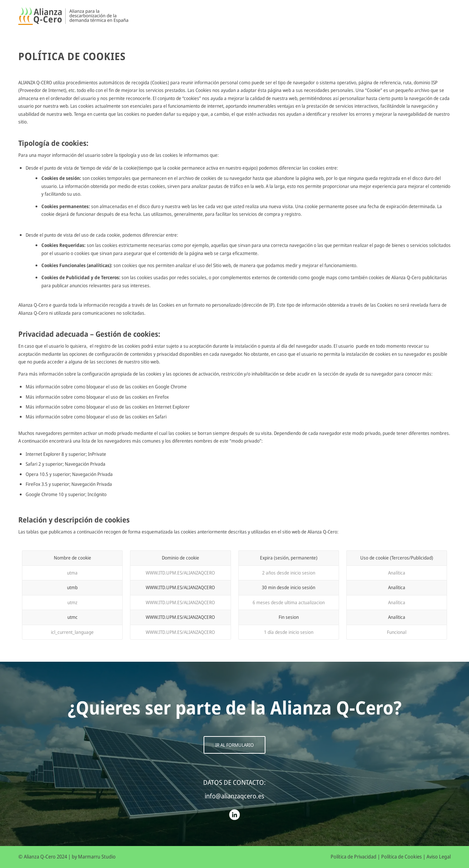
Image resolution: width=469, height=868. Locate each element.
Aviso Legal (439, 856)
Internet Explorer (172, 407)
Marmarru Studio (97, 856)
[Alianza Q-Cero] (73, 16)
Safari (161, 417)
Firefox (162, 397)
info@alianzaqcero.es (234, 796)
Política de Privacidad (353, 856)
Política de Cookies (401, 856)
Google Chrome (171, 387)
